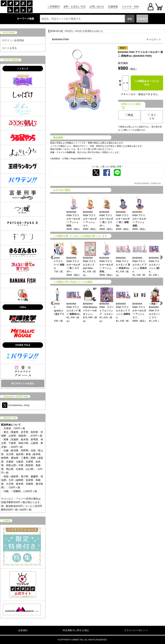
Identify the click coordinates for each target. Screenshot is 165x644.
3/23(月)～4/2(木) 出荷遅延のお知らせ (84, 31)
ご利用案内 (54, 7)
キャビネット (154, 39)
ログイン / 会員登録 (13, 40)
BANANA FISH (60, 39)
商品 (129, 115)
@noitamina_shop (16, 405)
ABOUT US (9, 418)
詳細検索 (142, 19)
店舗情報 (113, 7)
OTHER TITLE (23, 345)
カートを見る (9, 48)
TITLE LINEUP (11, 60)
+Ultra (23, 307)
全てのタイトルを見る (23, 383)
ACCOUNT (9, 33)
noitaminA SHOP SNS (16, 396)
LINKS (7, 521)
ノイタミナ (23, 69)
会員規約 (23, 630)
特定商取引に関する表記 (76, 630)
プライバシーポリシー (136, 630)
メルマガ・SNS (130, 7)
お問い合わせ (97, 7)
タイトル (152, 117)
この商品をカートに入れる (147, 83)
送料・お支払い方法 (75, 7)
